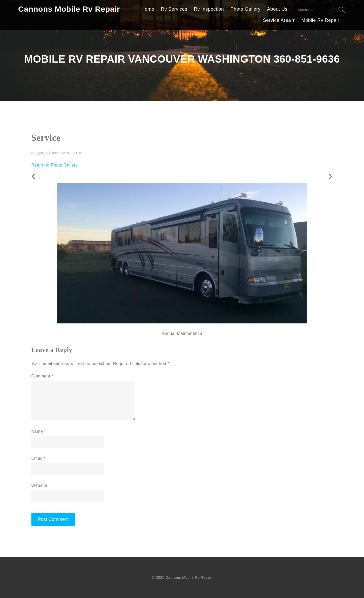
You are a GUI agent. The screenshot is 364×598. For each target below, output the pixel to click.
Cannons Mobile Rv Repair (69, 9)
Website (39, 485)
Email (38, 458)
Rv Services (174, 9)
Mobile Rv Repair (320, 20)
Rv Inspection (209, 9)
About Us (277, 9)
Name (39, 431)
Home (148, 9)
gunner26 (40, 153)
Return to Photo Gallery (55, 165)
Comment (42, 376)
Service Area (277, 20)
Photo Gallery (246, 9)
